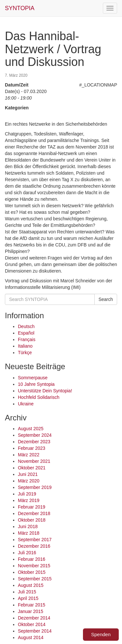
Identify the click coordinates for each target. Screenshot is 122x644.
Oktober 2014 (32, 624)
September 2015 (35, 579)
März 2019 (29, 500)
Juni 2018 (28, 526)
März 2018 (29, 533)
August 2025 (31, 429)
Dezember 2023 (34, 442)
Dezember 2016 (34, 546)
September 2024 (35, 435)
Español (26, 333)
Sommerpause (33, 378)
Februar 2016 (32, 559)
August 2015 (31, 585)
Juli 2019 (27, 494)
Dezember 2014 (34, 618)
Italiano (25, 346)
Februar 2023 (32, 448)
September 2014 (35, 631)
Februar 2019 (32, 507)
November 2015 (34, 566)
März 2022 (29, 455)
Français (27, 339)
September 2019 (35, 487)
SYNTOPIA (20, 8)
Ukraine (26, 404)
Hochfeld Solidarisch (39, 397)
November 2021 (34, 461)
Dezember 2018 (34, 513)
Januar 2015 (31, 611)
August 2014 (31, 637)
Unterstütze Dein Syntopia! (45, 391)
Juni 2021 (28, 474)
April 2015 (28, 598)
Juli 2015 (27, 592)
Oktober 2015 (32, 572)
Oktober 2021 (32, 468)
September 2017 (35, 540)
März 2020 (29, 481)
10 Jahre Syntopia (36, 384)
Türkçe (25, 353)
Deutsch (26, 326)
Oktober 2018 (32, 520)
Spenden (101, 634)
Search (106, 299)
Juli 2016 (27, 553)
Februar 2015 (32, 605)
